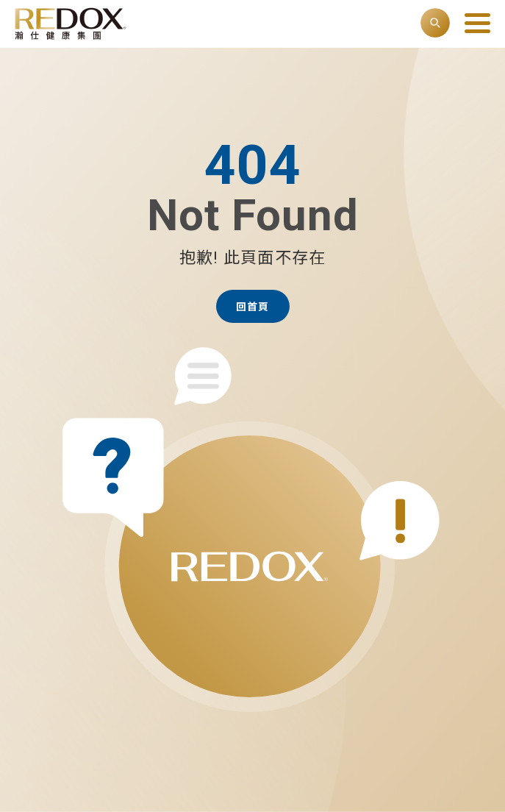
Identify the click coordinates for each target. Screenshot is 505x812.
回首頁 (252, 307)
